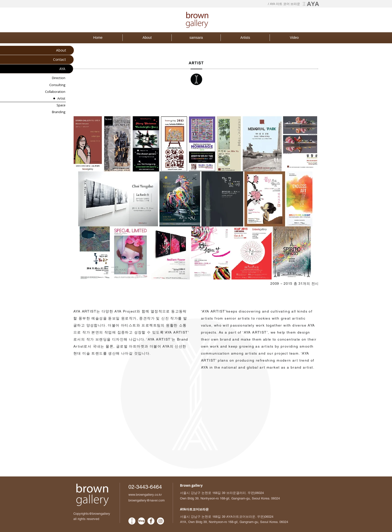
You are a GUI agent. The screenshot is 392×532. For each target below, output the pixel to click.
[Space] (53, 105)
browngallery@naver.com (147, 500)
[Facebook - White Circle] (151, 521)
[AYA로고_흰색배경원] (132, 521)
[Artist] (53, 98)
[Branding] (53, 112)
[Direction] (53, 78)
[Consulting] (53, 85)
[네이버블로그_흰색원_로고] (141, 521)
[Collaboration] (53, 92)
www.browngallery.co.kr (145, 495)
